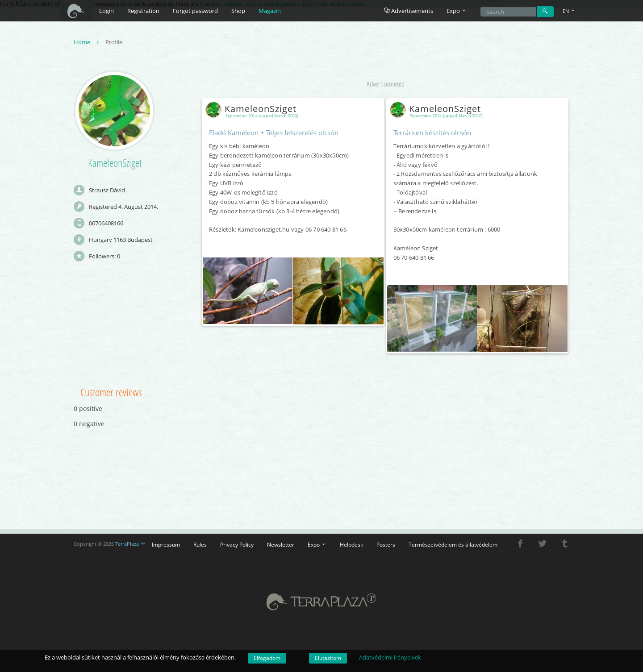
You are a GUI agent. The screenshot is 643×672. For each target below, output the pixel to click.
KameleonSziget (253, 109)
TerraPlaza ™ (130, 544)
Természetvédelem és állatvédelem (453, 544)
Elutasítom (328, 658)
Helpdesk (351, 544)
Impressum (166, 544)
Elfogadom (267, 658)
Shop (238, 11)
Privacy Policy (237, 544)
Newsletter (281, 544)
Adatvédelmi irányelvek (390, 657)
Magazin (270, 11)
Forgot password (195, 11)
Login (106, 11)
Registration (143, 11)
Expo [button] (457, 11)
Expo (317, 544)
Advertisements (409, 11)
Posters (386, 544)
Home (87, 42)
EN (569, 11)
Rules (200, 544)
